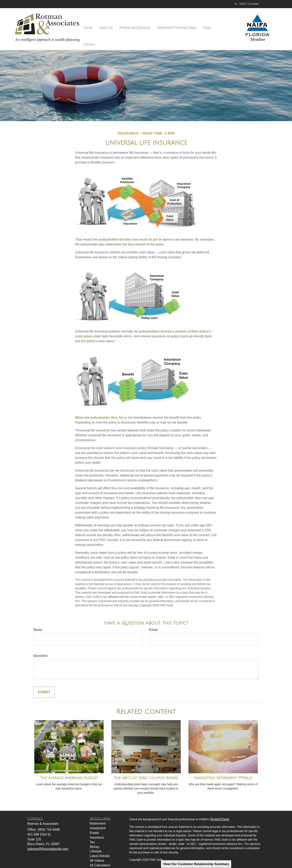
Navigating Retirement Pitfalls (223, 773)
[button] (106, 28)
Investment (98, 824)
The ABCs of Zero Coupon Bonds (146, 773)
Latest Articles (100, 851)
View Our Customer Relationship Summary (196, 864)
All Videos (97, 856)
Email (153, 625)
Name (38, 625)
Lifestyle (96, 847)
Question (40, 651)
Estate (94, 828)
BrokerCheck (220, 815)
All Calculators (100, 861)
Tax (92, 838)
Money (95, 842)
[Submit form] (44, 688)
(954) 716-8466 (247, 4)
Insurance (97, 833)
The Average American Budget (69, 773)
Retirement (98, 819)
